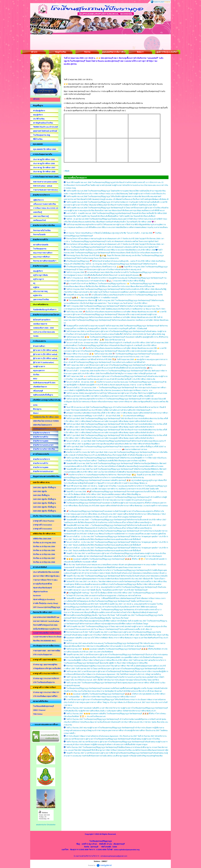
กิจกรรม (87, 52)
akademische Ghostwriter (46, 825)
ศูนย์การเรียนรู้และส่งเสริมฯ (167, 52)
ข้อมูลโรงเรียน (61, 52)
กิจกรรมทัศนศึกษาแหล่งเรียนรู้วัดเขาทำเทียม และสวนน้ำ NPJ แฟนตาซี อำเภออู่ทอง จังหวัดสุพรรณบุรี (104, 517)
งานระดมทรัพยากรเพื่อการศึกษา (114, 52)
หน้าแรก (34, 52)
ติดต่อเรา (140, 52)
